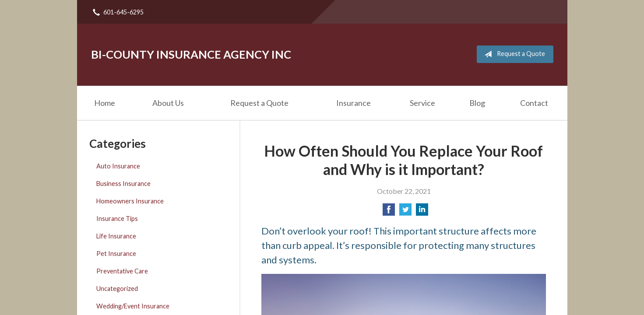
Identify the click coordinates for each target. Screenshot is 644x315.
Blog (477, 103)
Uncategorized (117, 289)
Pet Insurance (116, 254)
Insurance (354, 103)
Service (422, 103)
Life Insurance (116, 236)
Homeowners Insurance (130, 201)
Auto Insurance (118, 166)
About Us (168, 103)
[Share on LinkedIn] (422, 212)
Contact (534, 103)
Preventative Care (122, 271)
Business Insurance (123, 184)
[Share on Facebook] (389, 212)
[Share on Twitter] (405, 212)
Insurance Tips (117, 219)
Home (105, 103)
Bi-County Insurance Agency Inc (191, 54)
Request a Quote (513, 54)
